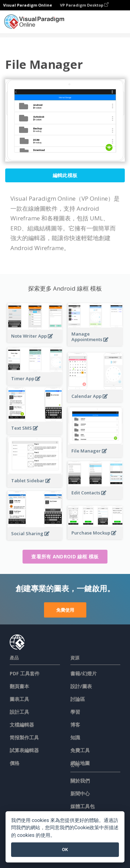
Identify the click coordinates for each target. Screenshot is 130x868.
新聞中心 (80, 793)
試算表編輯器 (24, 750)
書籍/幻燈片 (84, 673)
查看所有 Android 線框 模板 (65, 556)
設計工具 (19, 712)
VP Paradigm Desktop (84, 5)
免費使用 (65, 610)
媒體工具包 (83, 806)
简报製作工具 (24, 737)
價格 (15, 763)
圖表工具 (19, 699)
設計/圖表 (81, 686)
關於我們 (80, 781)
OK (65, 849)
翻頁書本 (19, 686)
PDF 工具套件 (25, 673)
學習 (75, 712)
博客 (75, 725)
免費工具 (80, 750)
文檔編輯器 (22, 725)
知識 (75, 737)
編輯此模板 (65, 175)
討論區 (78, 699)
